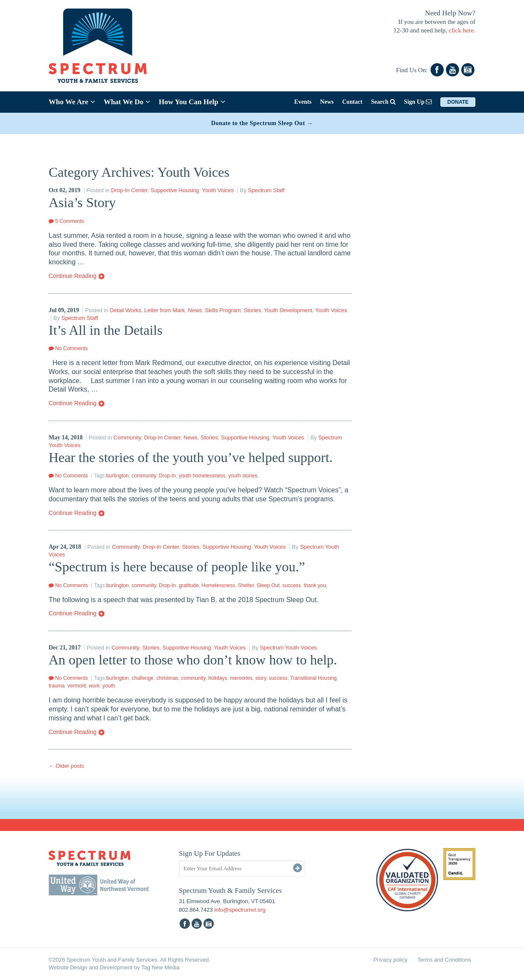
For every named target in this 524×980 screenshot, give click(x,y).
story (261, 678)
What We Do (127, 102)
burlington (118, 476)
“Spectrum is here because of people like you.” (177, 567)
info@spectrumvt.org (240, 910)
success (292, 585)
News (327, 102)
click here (461, 30)
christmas (167, 678)
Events (303, 102)
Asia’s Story (82, 202)
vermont (77, 686)
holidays (218, 678)
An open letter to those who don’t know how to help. (193, 660)
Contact (352, 102)
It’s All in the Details (106, 330)
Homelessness (218, 585)
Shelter (246, 585)
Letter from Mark (164, 310)
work (94, 686)
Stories (252, 310)
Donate (458, 102)
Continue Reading (77, 276)
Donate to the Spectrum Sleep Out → (262, 123)
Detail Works (125, 310)
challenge (142, 678)
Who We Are (72, 102)
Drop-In (167, 476)
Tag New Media (160, 967)
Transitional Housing (313, 678)
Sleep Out (268, 585)
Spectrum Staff (266, 190)
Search (383, 102)
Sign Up (418, 102)
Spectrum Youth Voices (288, 648)
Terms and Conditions (444, 960)
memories (241, 678)
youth (109, 686)
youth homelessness (202, 476)
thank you (315, 585)
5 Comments (66, 221)
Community (127, 437)
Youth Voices (218, 190)
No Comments (68, 348)
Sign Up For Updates (210, 853)
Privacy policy (390, 960)
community (144, 476)
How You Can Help (192, 102)
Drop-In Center (129, 190)
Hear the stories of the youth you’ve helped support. (191, 457)
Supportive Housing (175, 190)
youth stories (243, 476)
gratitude (189, 585)
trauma (57, 686)
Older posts (66, 766)
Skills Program (223, 310)
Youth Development (288, 310)
